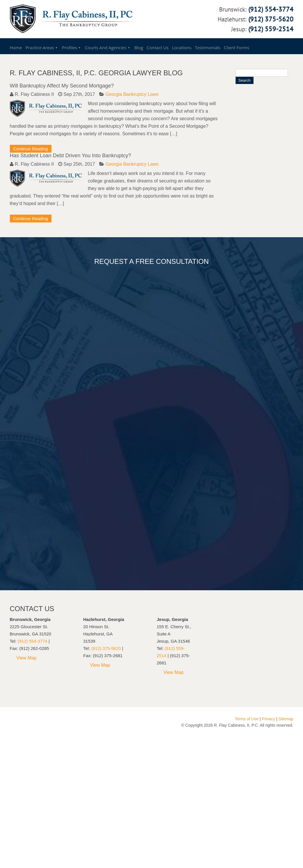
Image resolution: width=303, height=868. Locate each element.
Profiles (69, 47)
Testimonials (207, 47)
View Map (27, 658)
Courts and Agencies (106, 47)
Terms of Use (247, 719)
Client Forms (236, 47)
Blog (139, 47)
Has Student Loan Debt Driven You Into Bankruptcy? (70, 156)
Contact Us (158, 47)
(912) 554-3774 (271, 9)
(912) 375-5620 (271, 19)
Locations (182, 47)
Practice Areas (40, 47)
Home (16, 47)
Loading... (155, 425)
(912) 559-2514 (271, 29)
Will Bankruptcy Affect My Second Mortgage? (62, 86)
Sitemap (286, 719)
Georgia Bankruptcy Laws (132, 94)
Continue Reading (31, 149)
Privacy (269, 719)
